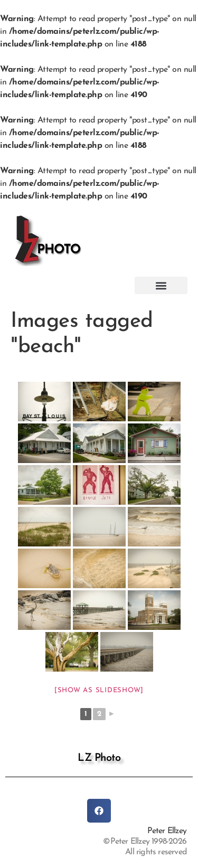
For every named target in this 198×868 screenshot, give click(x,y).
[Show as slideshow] (99, 690)
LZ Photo (99, 758)
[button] (161, 285)
